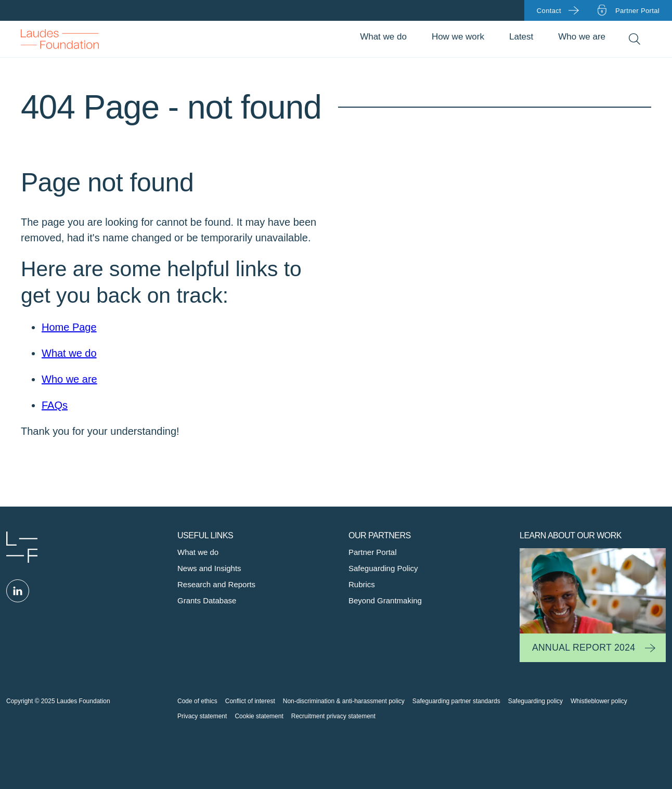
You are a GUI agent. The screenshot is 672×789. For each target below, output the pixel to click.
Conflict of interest (250, 701)
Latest (521, 37)
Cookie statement (259, 716)
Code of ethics (197, 701)
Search (635, 39)
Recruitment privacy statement (333, 716)
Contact (549, 11)
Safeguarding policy (535, 701)
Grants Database (207, 600)
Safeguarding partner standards (456, 701)
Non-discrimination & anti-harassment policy (344, 701)
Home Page (69, 327)
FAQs (55, 405)
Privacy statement (202, 716)
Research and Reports (216, 584)
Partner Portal (373, 552)
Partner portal (637, 11)
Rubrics (362, 584)
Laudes (22, 547)
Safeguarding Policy (383, 568)
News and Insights (209, 568)
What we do (383, 37)
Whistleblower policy (599, 701)
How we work (458, 37)
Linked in (18, 591)
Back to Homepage (60, 39)
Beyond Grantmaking (385, 600)
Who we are (582, 37)
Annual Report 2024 (584, 648)
